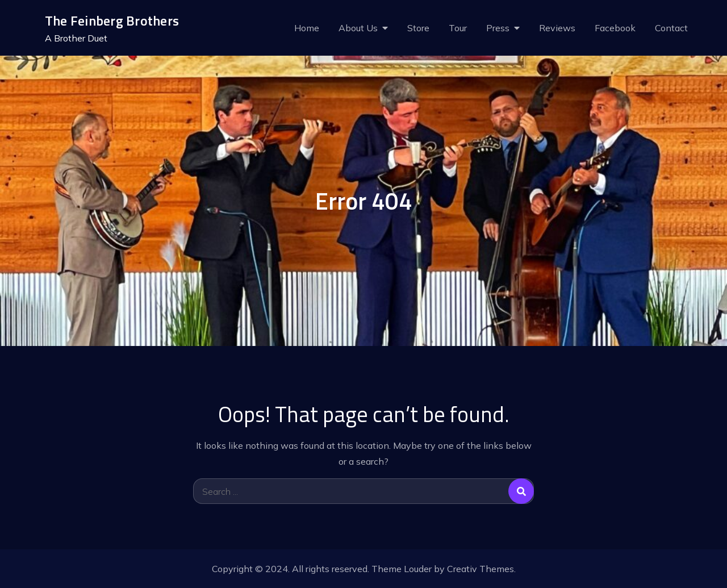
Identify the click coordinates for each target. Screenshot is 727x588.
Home (307, 28)
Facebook (615, 28)
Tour (458, 28)
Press (498, 28)
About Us (358, 28)
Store (418, 28)
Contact (671, 28)
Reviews (557, 28)
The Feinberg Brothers (112, 20)
